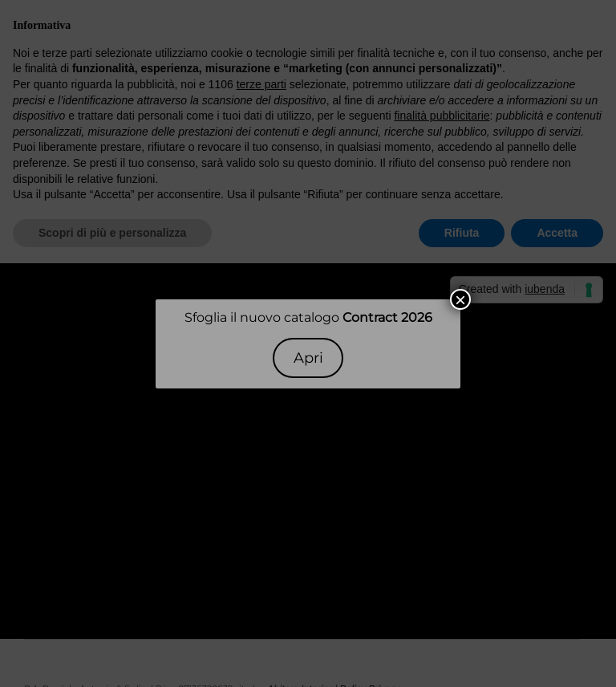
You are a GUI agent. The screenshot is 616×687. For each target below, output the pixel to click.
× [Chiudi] (460, 299)
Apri (308, 358)
